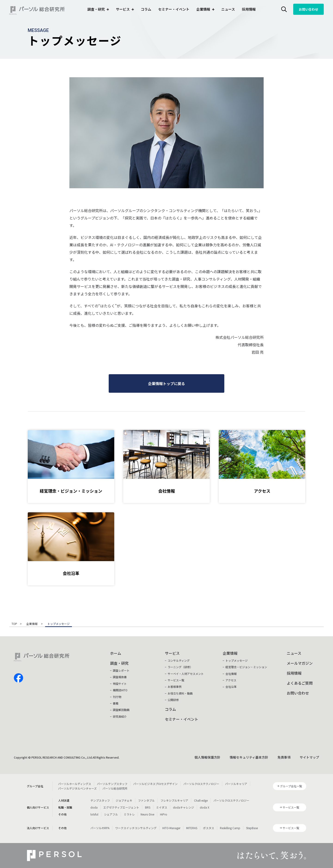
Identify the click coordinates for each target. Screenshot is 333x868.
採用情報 (249, 9)
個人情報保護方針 (207, 757)
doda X (205, 807)
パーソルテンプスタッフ (112, 784)
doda (94, 807)
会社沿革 (231, 687)
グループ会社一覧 (291, 786)
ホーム (116, 653)
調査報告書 (120, 677)
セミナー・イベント (174, 9)
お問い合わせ (308, 9)
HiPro (164, 814)
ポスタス (209, 828)
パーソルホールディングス (75, 784)
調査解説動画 (121, 710)
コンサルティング (179, 660)
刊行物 (117, 697)
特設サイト (120, 684)
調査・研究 (119, 663)
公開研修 (173, 700)
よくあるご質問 (300, 683)
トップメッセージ (237, 660)
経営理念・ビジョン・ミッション (246, 667)
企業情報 (32, 624)
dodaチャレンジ (183, 807)
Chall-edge (201, 800)
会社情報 (231, 674)
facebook (18, 678)
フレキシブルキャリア (174, 800)
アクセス (231, 680)
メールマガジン (300, 663)
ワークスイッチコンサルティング (136, 828)
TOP (14, 624)
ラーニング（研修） (180, 667)
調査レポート (121, 670)
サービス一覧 (176, 680)
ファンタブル (146, 800)
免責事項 (284, 757)
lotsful (94, 814)
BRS (148, 807)
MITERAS (192, 828)
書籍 (116, 703)
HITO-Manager (171, 828)
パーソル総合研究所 (115, 788)
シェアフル (111, 814)
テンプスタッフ (100, 800)
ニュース (228, 9)
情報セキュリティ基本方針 (249, 757)
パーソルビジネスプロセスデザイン (155, 784)
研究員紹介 (120, 716)
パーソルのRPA (100, 828)
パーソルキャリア (236, 784)
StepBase (252, 828)
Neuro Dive (147, 814)
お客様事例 (175, 687)
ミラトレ (129, 814)
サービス (172, 653)
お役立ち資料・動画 (180, 693)
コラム (146, 9)
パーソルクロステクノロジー (201, 784)
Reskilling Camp (230, 828)
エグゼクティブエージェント (121, 807)
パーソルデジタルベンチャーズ (77, 788)
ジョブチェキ (124, 800)
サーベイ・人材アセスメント (186, 674)
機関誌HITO (120, 690)
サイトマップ (309, 757)
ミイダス (162, 807)
